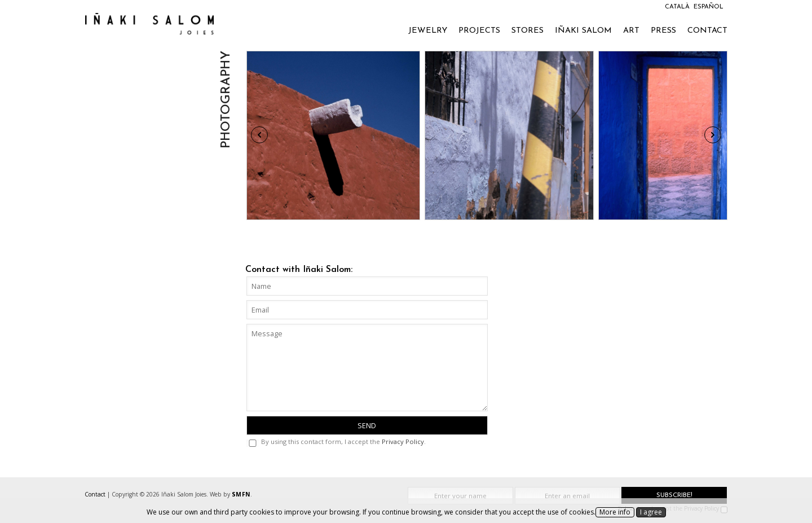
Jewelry (428, 31)
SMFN (241, 494)
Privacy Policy (403, 441)
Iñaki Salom (583, 31)
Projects (479, 31)
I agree (651, 512)
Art (631, 31)
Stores (528, 31)
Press (663, 31)
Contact (707, 31)
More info (615, 512)
